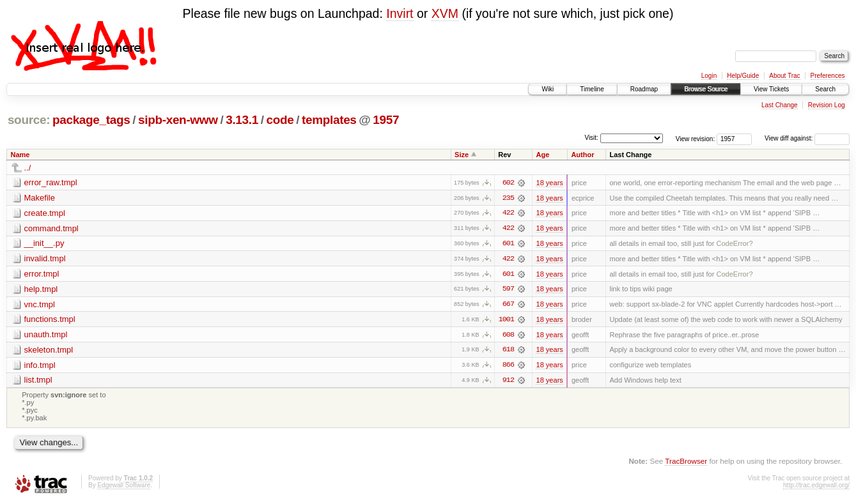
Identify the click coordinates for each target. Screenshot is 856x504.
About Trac (784, 76)
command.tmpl (51, 228)
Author (582, 155)
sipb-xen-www (178, 120)
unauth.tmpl (46, 336)
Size (462, 155)
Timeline (592, 89)
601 (508, 244)
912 (508, 382)
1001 (506, 321)
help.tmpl (41, 290)
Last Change (780, 105)
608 (508, 336)
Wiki (548, 89)
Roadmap (644, 89)
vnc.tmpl (40, 305)
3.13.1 (242, 120)
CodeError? (734, 244)
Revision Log (827, 105)
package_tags (91, 120)
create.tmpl (45, 213)
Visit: (591, 138)
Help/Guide (743, 76)
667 (508, 305)
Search (825, 89)
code (280, 120)
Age (542, 155)
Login (709, 76)
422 (508, 213)
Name (20, 155)
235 (508, 198)
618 (508, 351)
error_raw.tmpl (51, 182)
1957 (386, 120)
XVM (445, 13)
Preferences (828, 76)
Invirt (400, 13)
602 (508, 183)
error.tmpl (42, 274)
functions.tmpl (50, 320)
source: (29, 120)
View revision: (696, 138)
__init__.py (44, 244)
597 (508, 290)
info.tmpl (40, 366)
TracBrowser (686, 463)
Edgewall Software (124, 487)
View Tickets (771, 89)
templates (329, 120)
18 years (549, 183)
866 (508, 367)
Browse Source (706, 89)
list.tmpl (38, 382)
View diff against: (807, 138)
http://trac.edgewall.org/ (816, 487)
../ (28, 168)
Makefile (40, 198)
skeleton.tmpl (49, 351)
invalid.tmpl (45, 259)
